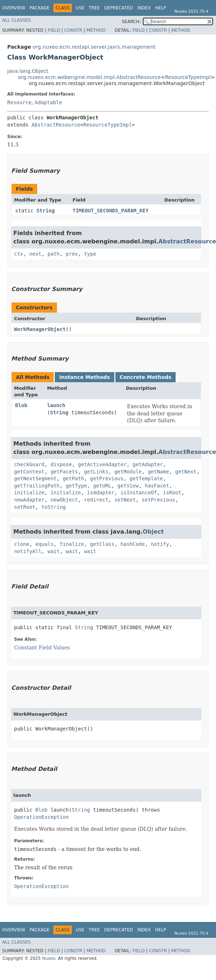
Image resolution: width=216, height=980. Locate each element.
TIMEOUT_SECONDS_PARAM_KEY (111, 211)
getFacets (64, 472)
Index (144, 8)
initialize (29, 493)
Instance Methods (84, 377)
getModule (128, 472)
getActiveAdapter (102, 464)
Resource (19, 102)
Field (54, 30)
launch (56, 405)
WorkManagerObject (40, 329)
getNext (186, 472)
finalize (72, 544)
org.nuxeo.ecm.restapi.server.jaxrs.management (94, 47)
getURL (102, 486)
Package (39, 8)
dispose (61, 464)
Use (80, 8)
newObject (64, 500)
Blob (21, 405)
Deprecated (119, 8)
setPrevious (158, 500)
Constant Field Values (42, 648)
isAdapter (101, 493)
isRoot (172, 493)
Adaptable (48, 102)
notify (160, 544)
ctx (19, 254)
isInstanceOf (139, 493)
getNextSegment (35, 478)
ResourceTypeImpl (188, 77)
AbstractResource (56, 125)
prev (72, 254)
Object (153, 532)
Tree (94, 8)
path (54, 254)
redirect (96, 500)
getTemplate (146, 478)
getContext (29, 472)
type (90, 254)
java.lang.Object (28, 71)
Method (96, 30)
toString (54, 507)
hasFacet (157, 486)
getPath (73, 478)
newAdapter (29, 500)
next (35, 254)
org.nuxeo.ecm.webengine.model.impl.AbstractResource (89, 77)
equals (45, 544)
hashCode (133, 544)
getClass (102, 544)
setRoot (25, 507)
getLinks (96, 472)
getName (158, 472)
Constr (73, 30)
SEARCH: (131, 22)
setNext (125, 500)
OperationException (41, 817)
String (46, 211)
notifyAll (28, 551)
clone (22, 544)
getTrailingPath (37, 486)
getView (128, 486)
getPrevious (107, 478)
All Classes (16, 20)
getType (76, 486)
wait (54, 551)
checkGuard (29, 464)
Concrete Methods (146, 377)
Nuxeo (49, 958)
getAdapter (148, 464)
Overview (14, 8)
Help (161, 8)
